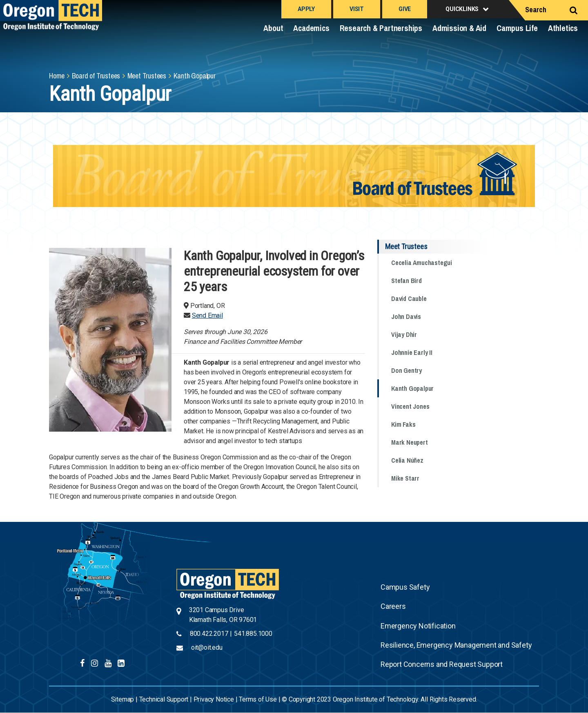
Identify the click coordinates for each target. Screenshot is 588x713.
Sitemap (123, 699)
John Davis (406, 316)
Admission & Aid (459, 28)
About (273, 28)
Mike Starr (405, 478)
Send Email (207, 315)
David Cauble (409, 299)
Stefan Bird (406, 281)
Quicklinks (462, 9)
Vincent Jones (410, 406)
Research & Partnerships (381, 28)
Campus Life (517, 28)
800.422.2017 (209, 634)
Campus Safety (405, 587)
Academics (311, 28)
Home (57, 76)
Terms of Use (258, 699)
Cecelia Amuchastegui (422, 263)
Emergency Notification (418, 626)
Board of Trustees (96, 76)
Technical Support (164, 699)
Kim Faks (403, 424)
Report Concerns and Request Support (442, 664)
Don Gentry (406, 370)
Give (405, 9)
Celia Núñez (407, 460)
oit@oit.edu (207, 647)
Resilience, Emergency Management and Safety (456, 645)
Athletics (563, 28)
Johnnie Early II (412, 352)
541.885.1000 (253, 634)
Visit (357, 9)
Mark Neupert (410, 442)
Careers (393, 606)
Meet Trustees (147, 76)
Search (536, 10)
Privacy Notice (214, 699)
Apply (306, 9)
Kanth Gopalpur (412, 388)
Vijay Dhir (404, 334)
